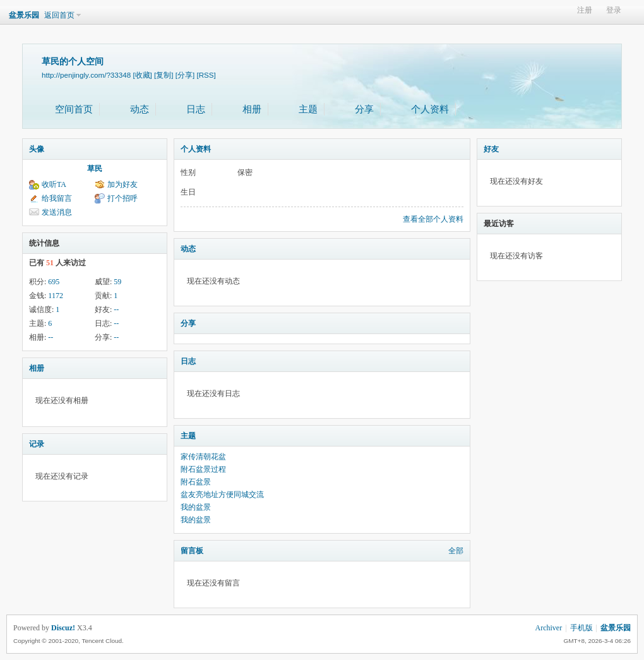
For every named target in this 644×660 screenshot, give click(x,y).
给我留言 (57, 198)
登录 (614, 10)
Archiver (549, 628)
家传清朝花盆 (203, 457)
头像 (37, 149)
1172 (56, 296)
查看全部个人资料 (433, 219)
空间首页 (74, 109)
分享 (364, 109)
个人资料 (430, 109)
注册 (585, 10)
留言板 (192, 551)
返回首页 (59, 15)
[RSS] (206, 75)
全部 (456, 551)
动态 (140, 109)
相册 (252, 109)
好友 (491, 149)
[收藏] (142, 75)
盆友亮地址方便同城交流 (222, 495)
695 (54, 282)
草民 (95, 169)
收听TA (54, 184)
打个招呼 (122, 198)
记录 (37, 444)
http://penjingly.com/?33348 (86, 75)
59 (117, 282)
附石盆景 (196, 482)
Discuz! (63, 628)
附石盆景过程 (203, 469)
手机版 (581, 628)
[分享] (185, 75)
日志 (196, 109)
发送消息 (57, 212)
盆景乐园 (24, 15)
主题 (308, 109)
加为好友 (122, 184)
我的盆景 (196, 507)
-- (116, 309)
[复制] (164, 75)
